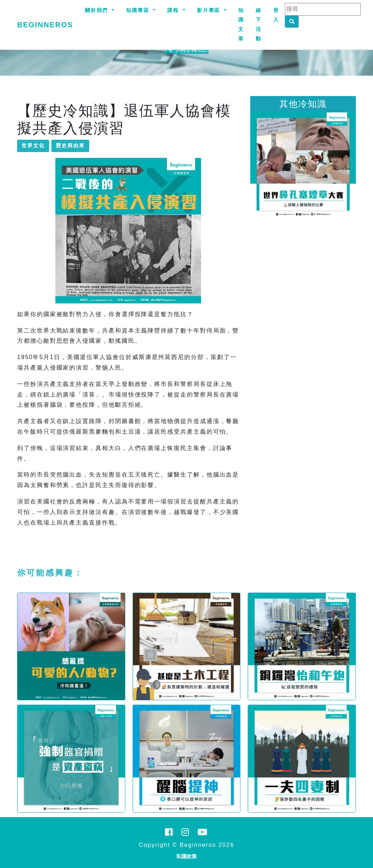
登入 (276, 15)
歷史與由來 (70, 146)
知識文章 (241, 24)
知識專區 (139, 10)
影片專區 (210, 10)
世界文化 (33, 146)
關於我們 (98, 10)
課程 (174, 10)
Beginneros (45, 25)
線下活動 (259, 24)
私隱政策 (186, 856)
